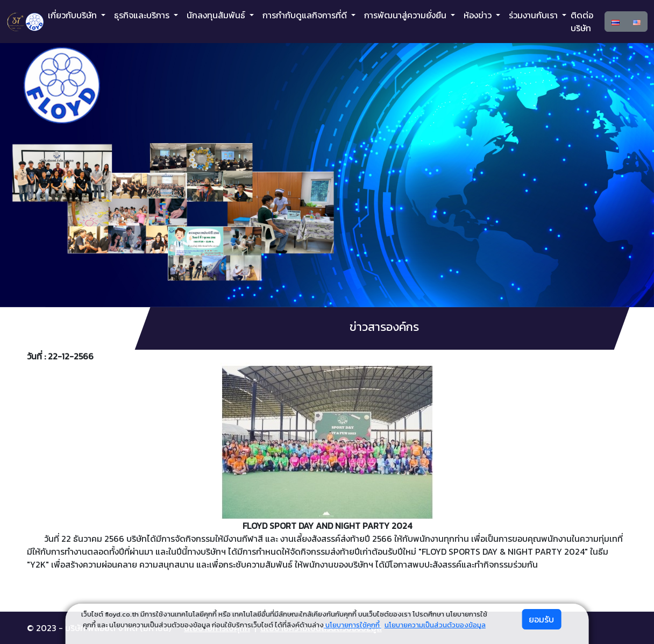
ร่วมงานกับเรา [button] (534, 15)
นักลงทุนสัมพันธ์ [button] (217, 15)
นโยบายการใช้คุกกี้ (353, 625)
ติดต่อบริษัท (582, 22)
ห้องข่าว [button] (479, 15)
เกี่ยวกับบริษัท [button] (73, 15)
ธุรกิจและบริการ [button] (143, 15)
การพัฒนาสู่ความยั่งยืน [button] (406, 15)
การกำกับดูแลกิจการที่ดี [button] (306, 15)
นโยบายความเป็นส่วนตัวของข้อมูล (435, 625)
